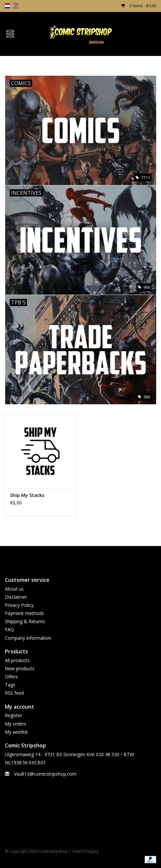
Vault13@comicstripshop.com (45, 774)
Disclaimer (16, 597)
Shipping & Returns (25, 621)
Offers (11, 677)
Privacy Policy (19, 605)
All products (17, 660)
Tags (10, 685)
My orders (16, 724)
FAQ (9, 629)
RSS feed (14, 693)
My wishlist (16, 732)
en (16, 6)
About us (14, 589)
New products (20, 668)
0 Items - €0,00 (139, 6)
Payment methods (24, 613)
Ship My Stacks (27, 495)
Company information (28, 638)
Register (13, 715)
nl (7, 6)
